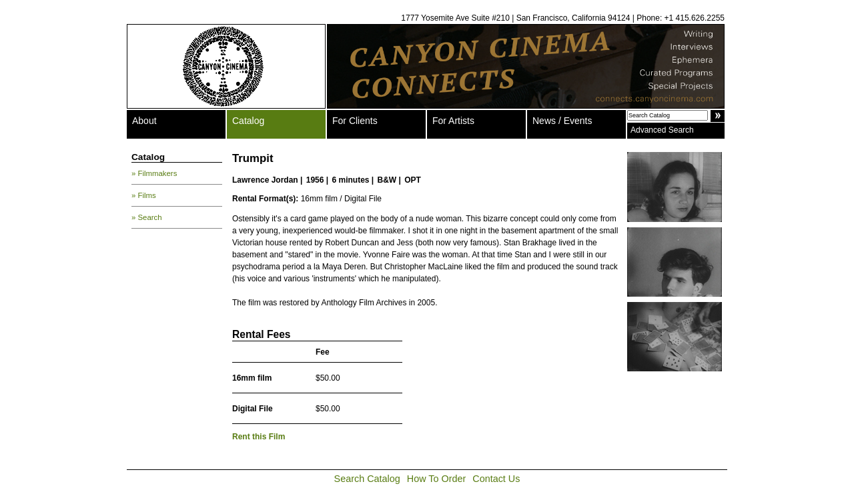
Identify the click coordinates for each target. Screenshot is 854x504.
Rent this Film (259, 437)
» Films (144, 195)
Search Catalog (367, 479)
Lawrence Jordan (265, 180)
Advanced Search (662, 130)
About (144, 121)
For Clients (355, 121)
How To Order (437, 479)
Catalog (248, 121)
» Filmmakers (154, 173)
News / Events (562, 121)
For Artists (453, 121)
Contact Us (496, 479)
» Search (147, 217)
